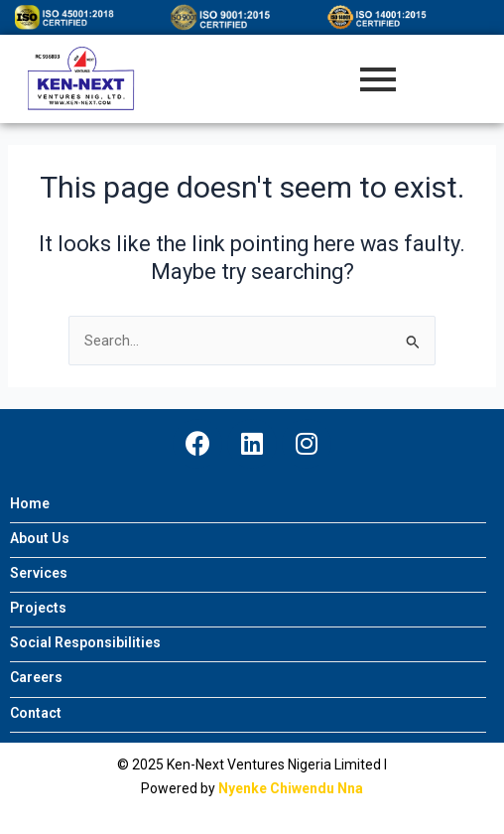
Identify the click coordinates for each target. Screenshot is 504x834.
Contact (36, 713)
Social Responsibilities (85, 643)
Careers (36, 678)
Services (39, 573)
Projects (38, 608)
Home (30, 504)
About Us (40, 539)
